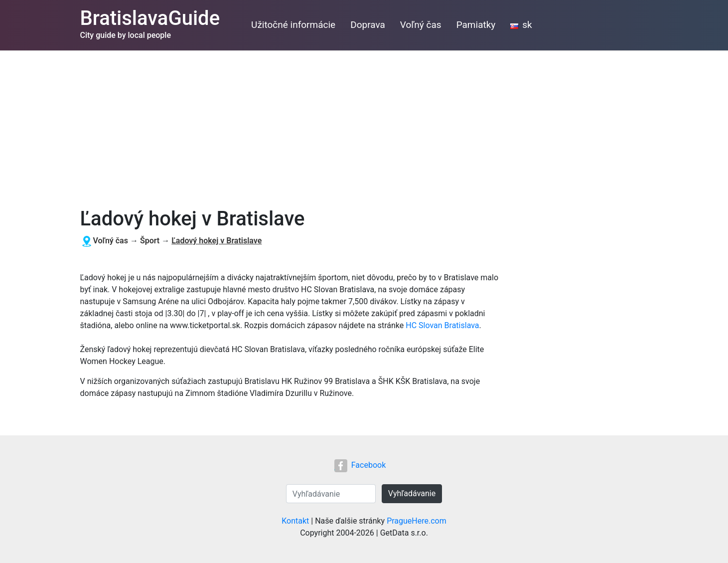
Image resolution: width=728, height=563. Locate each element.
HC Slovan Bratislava (442, 325)
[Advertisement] (364, 125)
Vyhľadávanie (412, 493)
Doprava (368, 25)
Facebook (360, 465)
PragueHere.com (417, 521)
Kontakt (295, 521)
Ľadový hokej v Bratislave (217, 241)
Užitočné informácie (293, 25)
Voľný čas (421, 25)
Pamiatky (476, 25)
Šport (150, 241)
